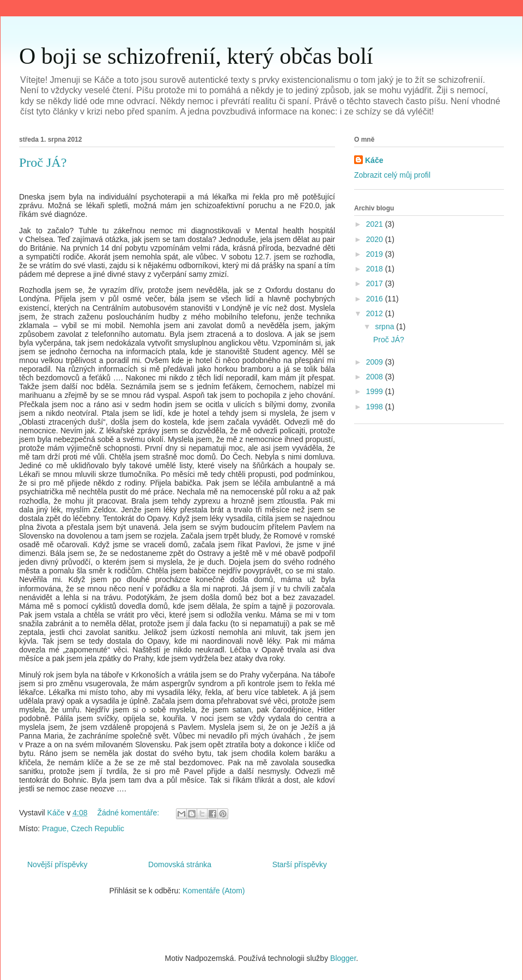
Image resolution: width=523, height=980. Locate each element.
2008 (376, 377)
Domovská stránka (180, 864)
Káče (374, 160)
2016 (376, 299)
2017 (376, 283)
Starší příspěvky (300, 864)
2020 (376, 239)
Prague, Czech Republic (83, 828)
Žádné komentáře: (129, 813)
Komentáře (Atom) (214, 891)
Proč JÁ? (43, 162)
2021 (376, 224)
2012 (376, 313)
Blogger (343, 958)
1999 (376, 391)
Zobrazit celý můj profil (392, 175)
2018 (376, 269)
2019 (376, 254)
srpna (385, 326)
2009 (376, 362)
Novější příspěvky (57, 864)
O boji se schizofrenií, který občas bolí (196, 56)
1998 (376, 407)
